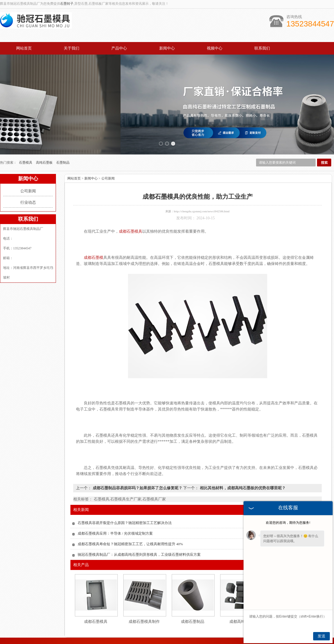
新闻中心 (167, 48)
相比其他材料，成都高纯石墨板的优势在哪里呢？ (242, 471)
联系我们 (262, 48)
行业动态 (28, 186)
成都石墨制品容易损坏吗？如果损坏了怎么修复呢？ (137, 471)
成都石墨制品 (193, 605)
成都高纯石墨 (241, 605)
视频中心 (215, 48)
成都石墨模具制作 (144, 605)
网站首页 (24, 48)
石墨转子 (67, 4)
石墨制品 (63, 146)
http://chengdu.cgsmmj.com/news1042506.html (202, 195)
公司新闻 (28, 174)
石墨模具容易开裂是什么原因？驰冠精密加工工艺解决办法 (125, 506)
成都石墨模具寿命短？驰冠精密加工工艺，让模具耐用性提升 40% (130, 527)
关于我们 (72, 48)
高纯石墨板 (45, 146)
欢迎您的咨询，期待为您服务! (288, 523)
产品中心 (119, 48)
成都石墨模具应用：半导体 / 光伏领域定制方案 (115, 517)
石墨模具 (26, 146)
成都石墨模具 (96, 605)
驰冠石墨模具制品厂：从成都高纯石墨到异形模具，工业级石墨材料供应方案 (139, 538)
